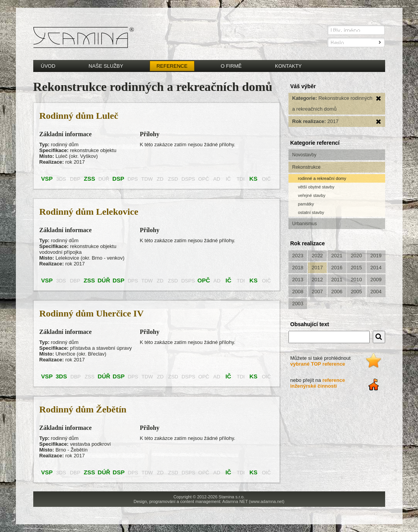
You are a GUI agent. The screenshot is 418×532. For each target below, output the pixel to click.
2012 (317, 280)
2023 (298, 256)
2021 (337, 256)
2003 (298, 304)
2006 (337, 292)
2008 (298, 292)
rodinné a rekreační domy (322, 178)
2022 (317, 256)
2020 (356, 256)
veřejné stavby (312, 195)
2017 (317, 268)
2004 (376, 292)
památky (306, 204)
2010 (356, 280)
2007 (317, 292)
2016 (337, 268)
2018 (298, 268)
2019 (376, 256)
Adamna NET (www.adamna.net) (253, 501)
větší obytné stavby (316, 187)
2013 (298, 280)
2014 (376, 268)
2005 (356, 292)
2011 (337, 280)
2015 (356, 268)
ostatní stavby (311, 212)
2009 (376, 280)
